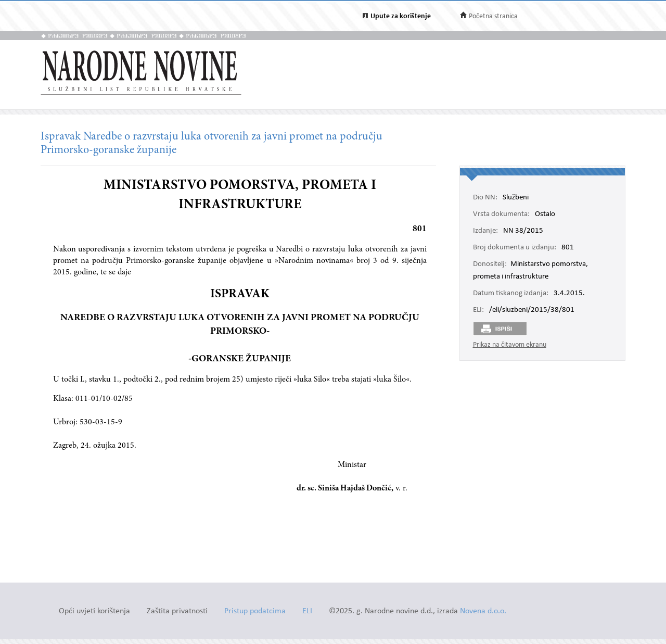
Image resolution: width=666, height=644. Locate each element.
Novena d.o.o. (483, 611)
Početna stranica (493, 16)
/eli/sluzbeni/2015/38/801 (532, 310)
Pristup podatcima (255, 611)
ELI (307, 611)
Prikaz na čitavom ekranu (510, 345)
